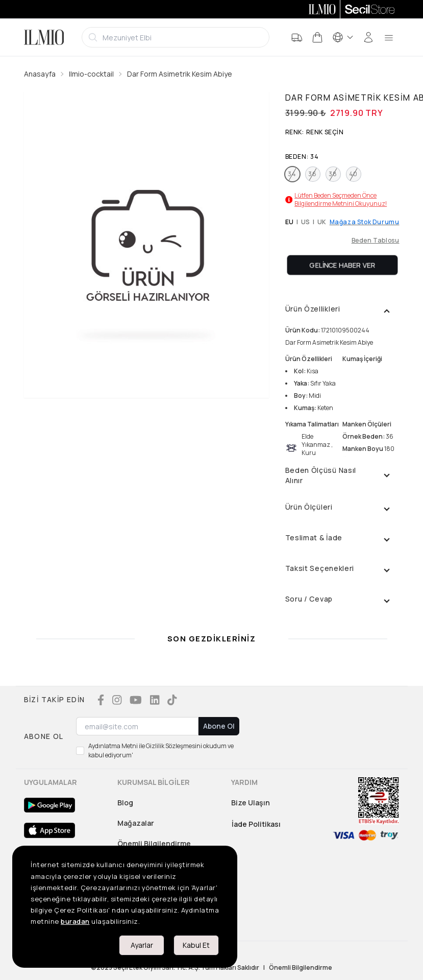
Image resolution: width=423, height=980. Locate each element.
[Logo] (44, 37)
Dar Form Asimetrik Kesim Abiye (180, 74)
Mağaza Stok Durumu (365, 222)
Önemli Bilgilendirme (154, 843)
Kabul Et (196, 945)
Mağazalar (136, 823)
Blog (125, 803)
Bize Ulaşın (251, 803)
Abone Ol (219, 726)
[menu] (389, 37)
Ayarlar (142, 945)
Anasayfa (40, 74)
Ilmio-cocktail (91, 74)
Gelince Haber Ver (342, 265)
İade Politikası (256, 824)
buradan (75, 921)
